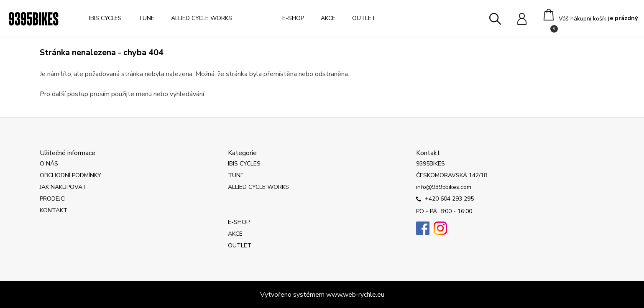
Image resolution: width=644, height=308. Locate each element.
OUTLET (364, 18)
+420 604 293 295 (445, 199)
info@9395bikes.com (444, 187)
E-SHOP (293, 18)
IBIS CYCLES (105, 18)
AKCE (328, 18)
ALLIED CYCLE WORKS (202, 18)
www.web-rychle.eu (355, 295)
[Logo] (33, 19)
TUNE (146, 18)
